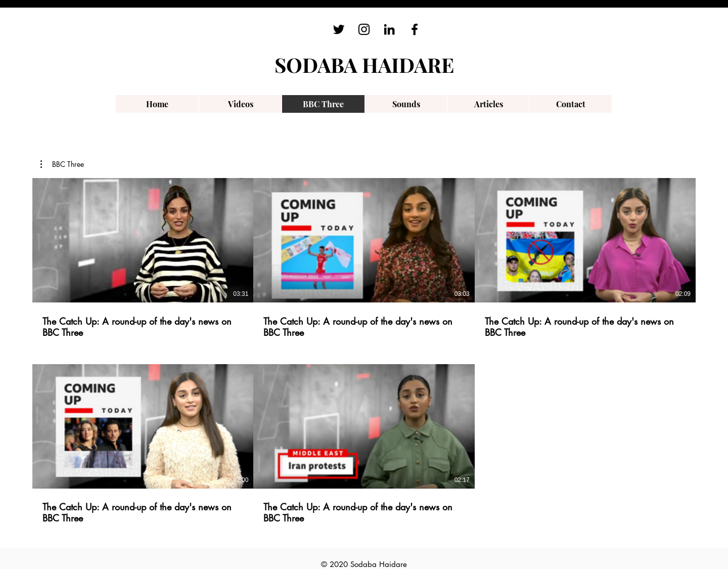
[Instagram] (364, 29)
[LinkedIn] (389, 29)
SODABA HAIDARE (364, 64)
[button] (62, 164)
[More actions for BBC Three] (62, 164)
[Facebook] (415, 29)
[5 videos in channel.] (364, 351)
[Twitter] (339, 29)
